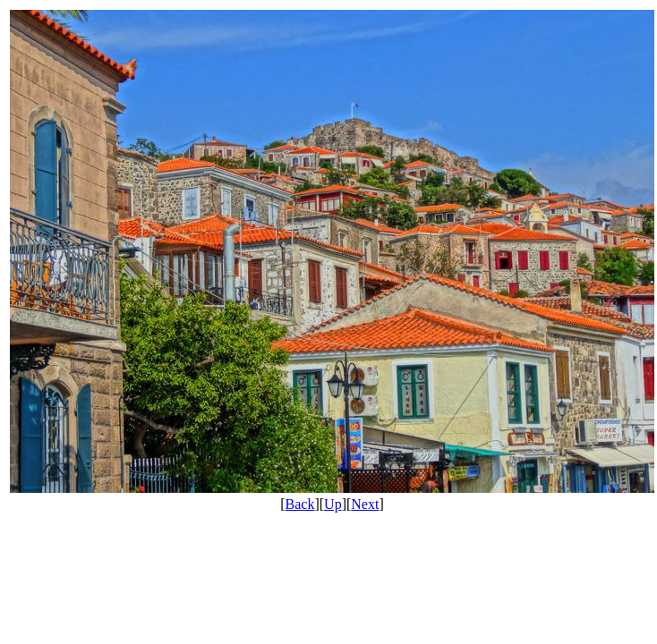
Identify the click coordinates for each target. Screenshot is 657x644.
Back (300, 504)
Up (333, 504)
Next (365, 504)
